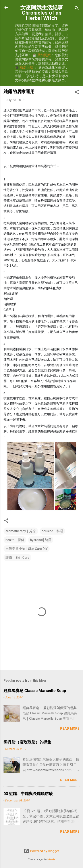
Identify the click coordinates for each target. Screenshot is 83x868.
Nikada (51, 859)
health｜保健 (15, 540)
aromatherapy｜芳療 (21, 531)
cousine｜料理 (52, 531)
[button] (77, 93)
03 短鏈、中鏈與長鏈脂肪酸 (28, 794)
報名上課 (27, 68)
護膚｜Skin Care (17, 558)
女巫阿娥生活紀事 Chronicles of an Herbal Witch (42, 13)
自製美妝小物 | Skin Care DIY (27, 549)
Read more (70, 728)
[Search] (77, 9)
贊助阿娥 (44, 55)
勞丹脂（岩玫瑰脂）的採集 (27, 742)
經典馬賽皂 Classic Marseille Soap (35, 691)
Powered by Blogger (41, 851)
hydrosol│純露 (41, 540)
